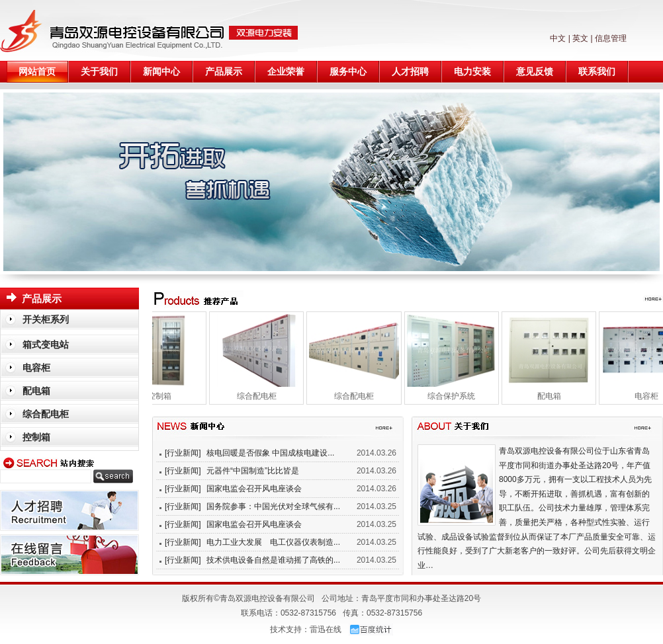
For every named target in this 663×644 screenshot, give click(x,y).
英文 (580, 38)
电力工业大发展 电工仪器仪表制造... (273, 542)
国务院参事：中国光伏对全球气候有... (273, 506)
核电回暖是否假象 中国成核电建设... (270, 453)
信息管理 (611, 38)
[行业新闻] (183, 453)
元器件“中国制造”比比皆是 (253, 471)
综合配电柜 (262, 396)
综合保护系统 (457, 396)
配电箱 (554, 396)
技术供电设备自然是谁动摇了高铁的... (273, 560)
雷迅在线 (326, 629)
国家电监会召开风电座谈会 (254, 489)
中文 (558, 38)
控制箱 (165, 396)
